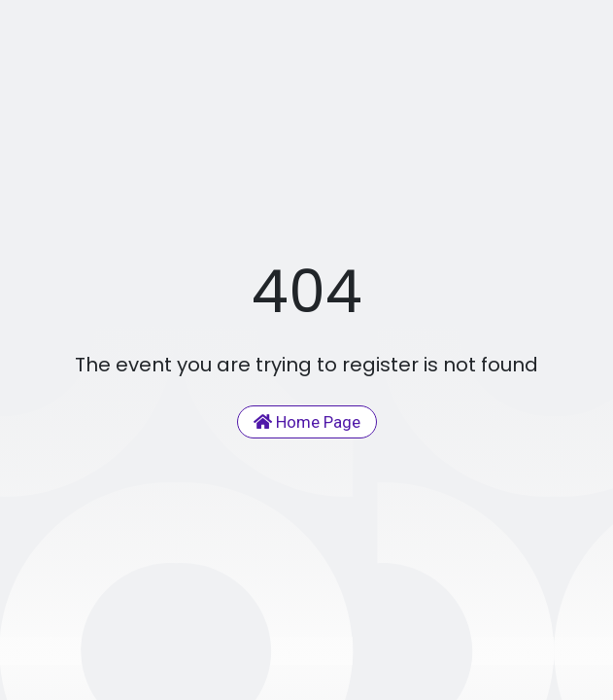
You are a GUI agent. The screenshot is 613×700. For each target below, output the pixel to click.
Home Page (307, 422)
